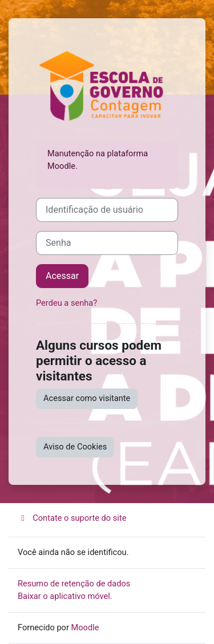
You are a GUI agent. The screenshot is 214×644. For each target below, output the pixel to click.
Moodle (85, 627)
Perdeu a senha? (66, 303)
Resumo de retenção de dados (74, 584)
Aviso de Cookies (75, 447)
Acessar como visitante (87, 398)
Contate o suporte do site (72, 518)
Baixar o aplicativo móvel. (65, 596)
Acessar (62, 276)
